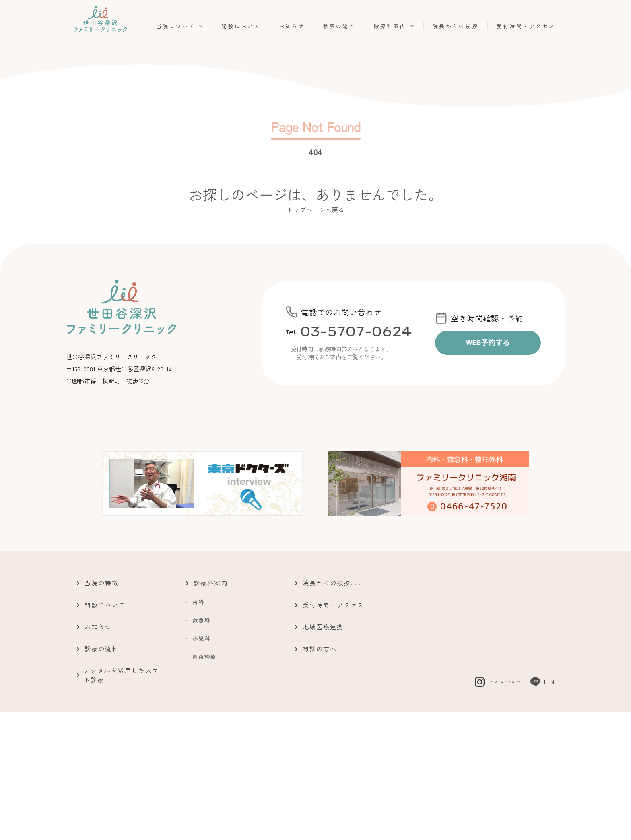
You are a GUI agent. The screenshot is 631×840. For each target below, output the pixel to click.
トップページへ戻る (315, 210)
